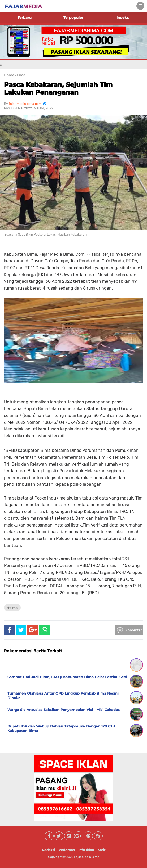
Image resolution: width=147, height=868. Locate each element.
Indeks (123, 17)
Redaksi (49, 850)
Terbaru (25, 17)
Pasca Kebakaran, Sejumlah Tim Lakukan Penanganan (58, 88)
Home (9, 75)
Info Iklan (86, 850)
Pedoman (67, 850)
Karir (101, 850)
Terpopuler (73, 17)
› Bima (20, 75)
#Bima (12, 608)
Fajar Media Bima (87, 857)
